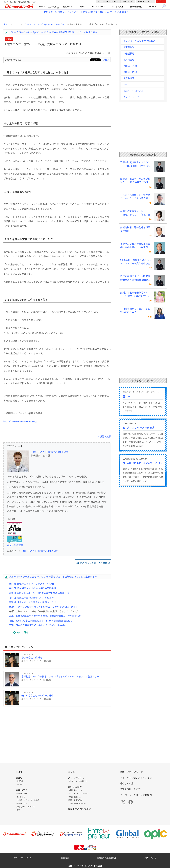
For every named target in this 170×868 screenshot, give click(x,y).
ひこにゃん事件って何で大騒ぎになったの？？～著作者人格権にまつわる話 (135, 197)
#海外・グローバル (134, 91)
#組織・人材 (130, 66)
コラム (82, 7)
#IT (126, 85)
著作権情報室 (136, 7)
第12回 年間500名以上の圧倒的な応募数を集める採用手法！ (40, 593)
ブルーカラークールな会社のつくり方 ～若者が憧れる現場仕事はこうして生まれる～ (53, 32)
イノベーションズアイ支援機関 (136, 795)
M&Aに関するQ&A (75, 800)
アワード (152, 7)
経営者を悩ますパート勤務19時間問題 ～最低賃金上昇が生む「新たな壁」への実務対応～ (136, 278)
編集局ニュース (22, 794)
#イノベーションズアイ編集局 (139, 41)
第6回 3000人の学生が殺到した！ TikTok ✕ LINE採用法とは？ (41, 621)
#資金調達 (129, 78)
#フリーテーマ (131, 97)
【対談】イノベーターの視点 (28, 800)
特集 (18, 810)
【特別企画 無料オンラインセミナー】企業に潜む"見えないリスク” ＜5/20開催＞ (85, 12)
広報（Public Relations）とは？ (145, 463)
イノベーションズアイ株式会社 (88, 866)
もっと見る (23, 633)
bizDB (54, 7)
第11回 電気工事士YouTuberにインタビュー (31, 598)
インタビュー (22, 797)
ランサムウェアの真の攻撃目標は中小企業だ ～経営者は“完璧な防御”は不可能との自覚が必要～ (135, 246)
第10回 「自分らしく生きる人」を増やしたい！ (33, 602)
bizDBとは (21, 784)
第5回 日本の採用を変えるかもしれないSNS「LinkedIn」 (38, 625)
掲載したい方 (128, 1)
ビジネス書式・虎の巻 (77, 804)
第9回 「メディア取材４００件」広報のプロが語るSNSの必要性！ (43, 607)
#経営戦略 (129, 54)
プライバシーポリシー (24, 858)
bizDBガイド (21, 781)
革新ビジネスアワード (131, 772)
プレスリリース (98, 7)
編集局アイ (68, 7)
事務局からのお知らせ (107, 858)
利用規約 (65, 858)
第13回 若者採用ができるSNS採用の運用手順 (32, 588)
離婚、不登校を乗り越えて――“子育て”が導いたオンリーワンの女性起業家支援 (135, 295)
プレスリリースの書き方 (141, 428)
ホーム (6, 24)
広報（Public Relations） (26, 807)
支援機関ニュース (75, 790)
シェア (106, 60)
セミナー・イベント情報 (78, 794)
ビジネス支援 (117, 7)
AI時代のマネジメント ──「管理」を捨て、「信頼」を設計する (135, 213)
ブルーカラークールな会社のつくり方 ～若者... (45, 24)
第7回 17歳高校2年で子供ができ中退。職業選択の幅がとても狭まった (45, 616)
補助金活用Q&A (74, 797)
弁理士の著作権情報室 (79, 809)
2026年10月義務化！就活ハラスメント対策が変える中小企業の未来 (136, 262)
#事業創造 (129, 47)
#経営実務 (129, 60)
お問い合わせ (150, 858)
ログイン (161, 1)
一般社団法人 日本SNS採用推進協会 (50, 452)
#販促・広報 (105, 437)
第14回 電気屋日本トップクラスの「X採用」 (32, 584)
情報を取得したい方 (145, 1)
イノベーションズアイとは (108, 1)
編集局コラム (22, 804)
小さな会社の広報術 (32, 658)
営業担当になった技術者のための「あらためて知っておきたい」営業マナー (60, 677)
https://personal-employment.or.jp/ (21, 421)
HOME (42, 7)
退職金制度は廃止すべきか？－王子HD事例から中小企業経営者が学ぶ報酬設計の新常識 (136, 164)
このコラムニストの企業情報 (95, 563)
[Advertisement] (57, 729)
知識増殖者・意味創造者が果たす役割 (135, 229)
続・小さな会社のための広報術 (38, 696)
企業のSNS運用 (15, 545)
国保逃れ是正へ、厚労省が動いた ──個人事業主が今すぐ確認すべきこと (136, 181)
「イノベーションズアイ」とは (136, 778)
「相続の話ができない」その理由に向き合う (135, 311)
